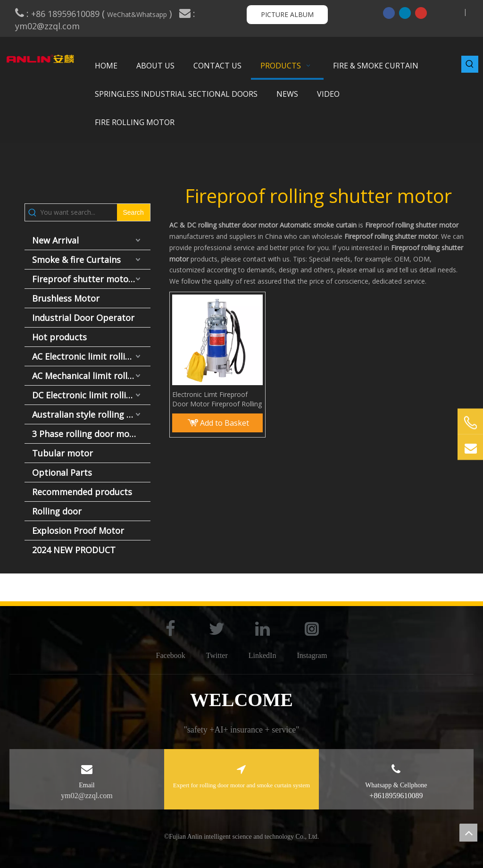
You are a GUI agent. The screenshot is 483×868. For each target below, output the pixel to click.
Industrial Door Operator (83, 318)
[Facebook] (389, 13)
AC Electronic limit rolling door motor (91, 356)
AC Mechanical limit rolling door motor (91, 376)
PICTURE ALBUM (287, 14)
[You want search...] (79, 212)
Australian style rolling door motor (91, 414)
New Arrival (55, 240)
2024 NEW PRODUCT (74, 550)
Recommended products (82, 492)
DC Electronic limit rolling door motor (91, 395)
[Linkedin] (405, 13)
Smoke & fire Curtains (76, 260)
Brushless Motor (66, 298)
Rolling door (57, 511)
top (468, 833)
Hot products (59, 337)
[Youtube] (421, 13)
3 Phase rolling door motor (87, 434)
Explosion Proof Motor (78, 531)
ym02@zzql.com (49, 26)
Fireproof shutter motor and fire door (91, 279)
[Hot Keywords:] (470, 64)
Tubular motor (62, 453)
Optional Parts (62, 472)
